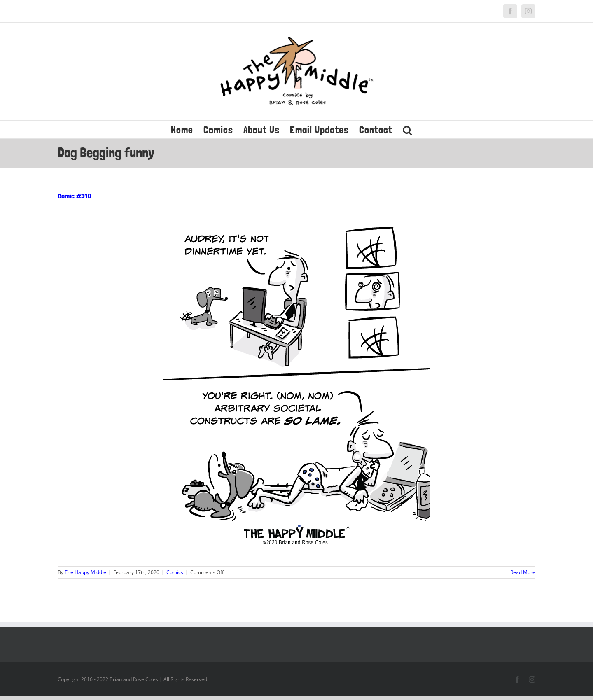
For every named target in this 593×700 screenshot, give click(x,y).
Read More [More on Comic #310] (523, 572)
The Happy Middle (85, 572)
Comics (175, 572)
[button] (407, 129)
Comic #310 (75, 196)
